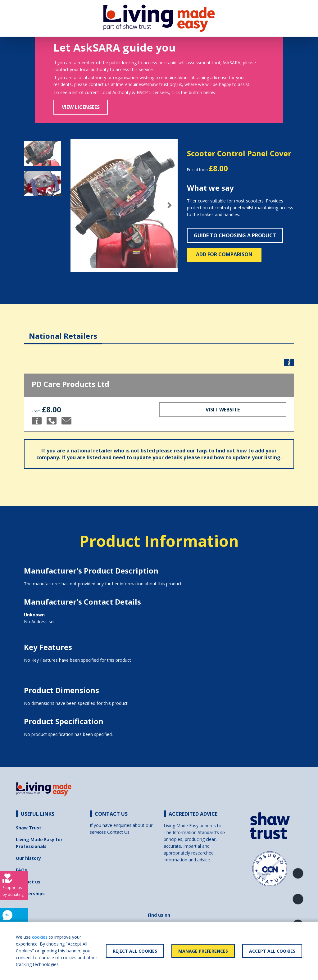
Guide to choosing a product (235, 235)
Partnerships (30, 894)
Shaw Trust (29, 828)
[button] (79, 205)
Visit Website (223, 410)
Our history (28, 858)
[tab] (63, 331)
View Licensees (81, 107)
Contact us (28, 882)
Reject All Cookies (135, 951)
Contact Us (118, 832)
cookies (40, 937)
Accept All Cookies (272, 951)
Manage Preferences (203, 951)
